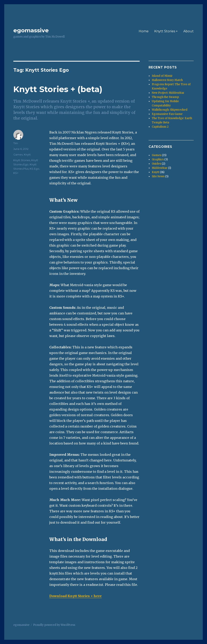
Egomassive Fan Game (167, 114)
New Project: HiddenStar (168, 93)
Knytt (27, 154)
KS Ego (34, 169)
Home (144, 31)
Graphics (158, 159)
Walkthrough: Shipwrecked (170, 110)
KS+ (16, 173)
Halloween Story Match (167, 80)
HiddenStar (160, 168)
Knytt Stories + (166, 31)
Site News (158, 176)
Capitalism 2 (160, 127)
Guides (156, 164)
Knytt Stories (22, 160)
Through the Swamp (165, 97)
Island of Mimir (162, 76)
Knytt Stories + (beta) (58, 89)
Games (18, 154)
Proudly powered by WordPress (54, 625)
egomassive (31, 30)
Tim (16, 143)
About (189, 31)
